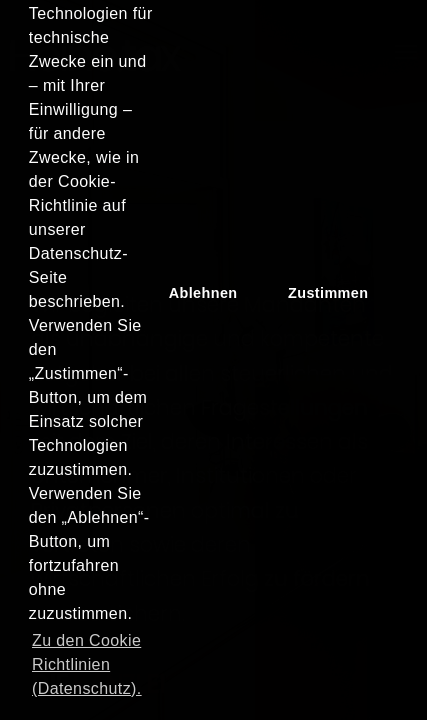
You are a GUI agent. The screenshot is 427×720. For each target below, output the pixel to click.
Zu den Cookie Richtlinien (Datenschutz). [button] (87, 664)
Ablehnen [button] (203, 293)
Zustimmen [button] (328, 293)
